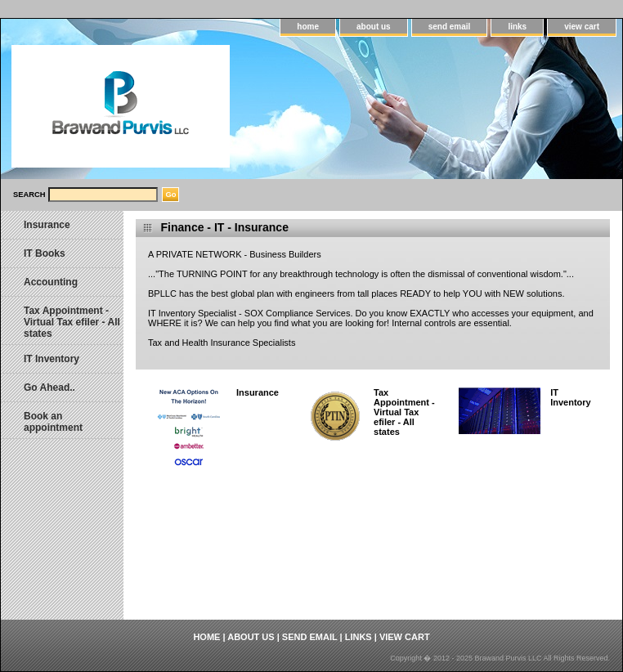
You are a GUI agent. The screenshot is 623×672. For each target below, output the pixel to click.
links (517, 27)
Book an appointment (53, 422)
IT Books (45, 253)
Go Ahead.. (49, 388)
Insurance (258, 392)
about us (374, 27)
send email (450, 27)
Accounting (51, 282)
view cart (582, 27)
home (308, 27)
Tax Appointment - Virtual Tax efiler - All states (404, 412)
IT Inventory (571, 397)
